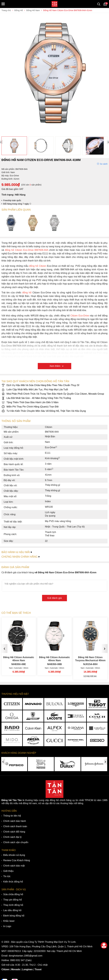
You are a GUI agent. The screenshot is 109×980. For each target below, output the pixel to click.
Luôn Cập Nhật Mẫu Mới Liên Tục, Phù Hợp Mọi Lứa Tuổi (35, 390)
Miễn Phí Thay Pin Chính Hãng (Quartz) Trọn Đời (30, 407)
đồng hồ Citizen (38, 266)
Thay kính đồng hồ (13, 905)
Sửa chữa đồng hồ (13, 894)
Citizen (5, 969)
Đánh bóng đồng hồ (14, 916)
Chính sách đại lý (12, 837)
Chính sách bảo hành (15, 821)
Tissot (38, 969)
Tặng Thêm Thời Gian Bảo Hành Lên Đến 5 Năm (30, 402)
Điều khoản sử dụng (14, 855)
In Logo (7, 926)
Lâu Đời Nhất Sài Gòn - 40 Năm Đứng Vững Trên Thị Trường (36, 398)
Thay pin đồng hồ (13, 900)
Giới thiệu (8, 871)
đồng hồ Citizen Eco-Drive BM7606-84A (27, 250)
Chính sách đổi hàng (14, 832)
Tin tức (7, 876)
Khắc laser (9, 921)
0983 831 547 (17, 960)
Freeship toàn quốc (12, 200)
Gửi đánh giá (54, 598)
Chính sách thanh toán (15, 826)
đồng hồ (27, 293)
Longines (27, 969)
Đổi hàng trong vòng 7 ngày (17, 204)
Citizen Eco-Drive (80, 316)
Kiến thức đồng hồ (13, 882)
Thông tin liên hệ (12, 816)
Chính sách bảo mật (14, 866)
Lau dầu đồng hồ (12, 910)
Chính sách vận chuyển (16, 842)
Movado (16, 969)
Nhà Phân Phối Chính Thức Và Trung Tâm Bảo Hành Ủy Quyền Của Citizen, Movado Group (53, 394)
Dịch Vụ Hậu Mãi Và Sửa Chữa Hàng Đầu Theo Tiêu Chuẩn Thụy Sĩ (40, 385)
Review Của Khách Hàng (17, 860)
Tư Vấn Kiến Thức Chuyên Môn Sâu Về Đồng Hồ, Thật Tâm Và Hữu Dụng (44, 411)
